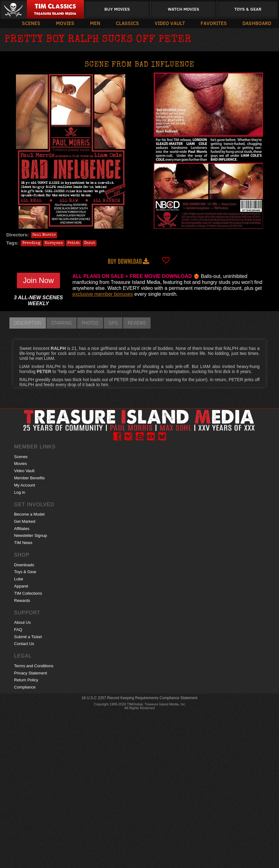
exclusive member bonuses (103, 294)
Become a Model (29, 514)
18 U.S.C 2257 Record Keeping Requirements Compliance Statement (139, 698)
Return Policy (26, 680)
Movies (65, 23)
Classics (127, 23)
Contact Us (24, 644)
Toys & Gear (248, 9)
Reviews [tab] (137, 323)
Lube (19, 579)
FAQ (18, 630)
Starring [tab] (62, 323)
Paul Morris (44, 235)
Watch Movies (183, 9)
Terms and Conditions (34, 666)
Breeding (31, 243)
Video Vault (170, 23)
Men (95, 23)
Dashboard (257, 23)
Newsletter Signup (31, 535)
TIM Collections (28, 593)
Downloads (24, 565)
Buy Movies (117, 9)
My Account (25, 485)
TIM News (23, 543)
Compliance (25, 687)
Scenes (31, 23)
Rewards (22, 601)
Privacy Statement (31, 673)
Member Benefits (29, 478)
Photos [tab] (90, 323)
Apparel (21, 586)
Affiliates (22, 529)
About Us (22, 622)
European (54, 243)
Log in (20, 492)
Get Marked (25, 521)
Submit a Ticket (28, 637)
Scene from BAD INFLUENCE (139, 65)
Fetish (74, 243)
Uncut (90, 243)
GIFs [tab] (113, 323)
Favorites (214, 23)
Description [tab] (28, 323)
